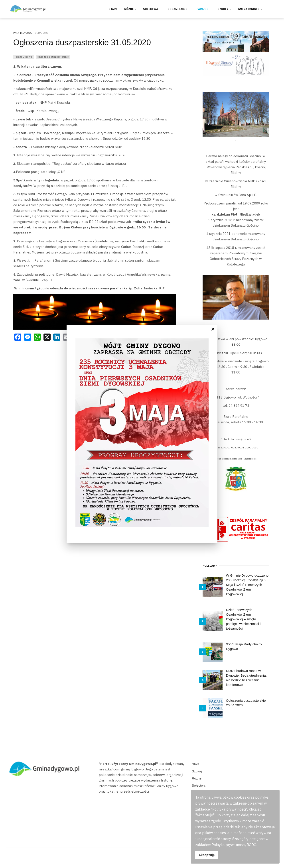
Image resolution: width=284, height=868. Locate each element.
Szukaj (197, 771)
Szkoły (224, 9)
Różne (130, 9)
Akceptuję (207, 855)
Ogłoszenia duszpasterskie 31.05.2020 (82, 42)
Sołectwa (152, 9)
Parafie (204, 9)
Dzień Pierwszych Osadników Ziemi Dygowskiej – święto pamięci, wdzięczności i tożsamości (243, 619)
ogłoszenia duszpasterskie (53, 57)
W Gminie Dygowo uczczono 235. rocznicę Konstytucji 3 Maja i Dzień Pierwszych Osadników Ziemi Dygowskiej (247, 585)
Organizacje (179, 9)
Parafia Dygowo (23, 57)
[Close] (213, 329)
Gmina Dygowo (250, 9)
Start (113, 9)
